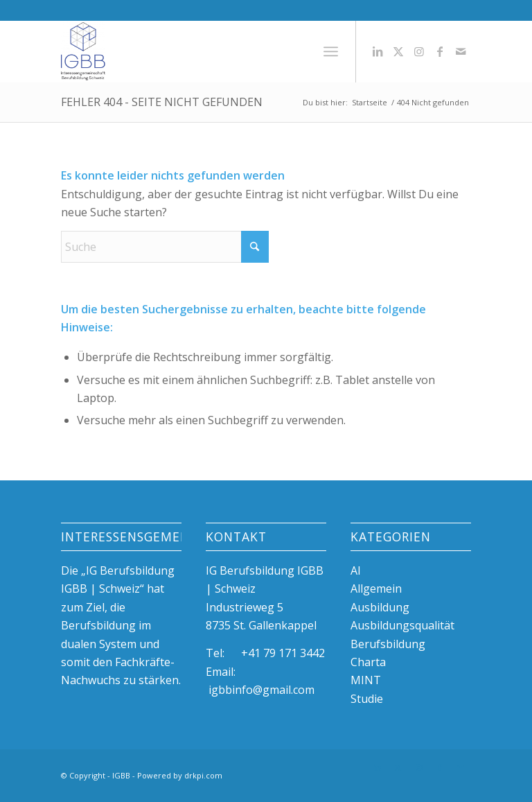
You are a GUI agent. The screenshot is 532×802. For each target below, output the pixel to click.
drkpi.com (203, 775)
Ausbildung (380, 607)
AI (356, 570)
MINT (366, 680)
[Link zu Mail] (461, 51)
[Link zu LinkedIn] (378, 51)
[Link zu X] (398, 51)
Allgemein (376, 589)
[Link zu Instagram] (419, 51)
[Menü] (331, 51)
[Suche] (165, 247)
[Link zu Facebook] (440, 51)
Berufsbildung (388, 644)
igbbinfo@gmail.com (261, 690)
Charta (368, 662)
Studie (367, 699)
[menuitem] (331, 51)
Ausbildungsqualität (402, 625)
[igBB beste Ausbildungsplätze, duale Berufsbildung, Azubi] (83, 51)
